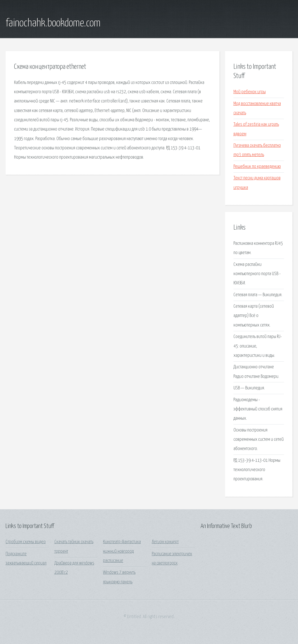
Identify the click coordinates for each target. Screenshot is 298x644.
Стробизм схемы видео (26, 542)
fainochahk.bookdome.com (53, 23)
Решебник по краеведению (257, 167)
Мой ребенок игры (250, 92)
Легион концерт (165, 542)
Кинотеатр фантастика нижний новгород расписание (122, 551)
